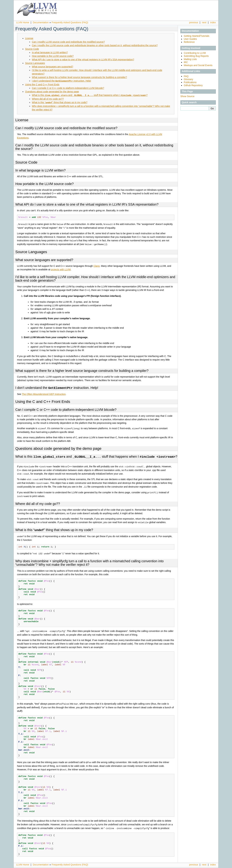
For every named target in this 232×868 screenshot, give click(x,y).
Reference (189, 42)
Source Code (32, 49)
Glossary (188, 79)
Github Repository (193, 85)
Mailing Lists (190, 59)
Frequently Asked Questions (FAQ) (70, 22)
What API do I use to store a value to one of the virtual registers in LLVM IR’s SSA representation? (83, 60)
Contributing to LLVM (195, 53)
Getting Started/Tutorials (197, 36)
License (29, 38)
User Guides (190, 39)
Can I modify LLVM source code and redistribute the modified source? (68, 42)
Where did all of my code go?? (48, 98)
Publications (190, 82)
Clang (97, 265)
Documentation (41, 22)
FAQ (186, 76)
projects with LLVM (61, 269)
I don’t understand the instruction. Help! (61, 81)
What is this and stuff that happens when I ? (90, 95)
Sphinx (209, 865)
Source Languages (35, 63)
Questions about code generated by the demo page (52, 91)
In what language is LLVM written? (50, 52)
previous (194, 22)
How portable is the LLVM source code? (53, 56)
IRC (186, 62)
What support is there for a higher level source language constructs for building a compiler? (79, 77)
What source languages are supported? (53, 67)
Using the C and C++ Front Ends (42, 84)
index (213, 22)
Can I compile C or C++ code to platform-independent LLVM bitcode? (68, 88)
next (204, 22)
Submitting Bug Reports (196, 56)
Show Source (187, 96)
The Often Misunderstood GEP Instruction (44, 393)
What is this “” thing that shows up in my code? (60, 102)
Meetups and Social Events (198, 65)
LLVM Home (23, 22)
